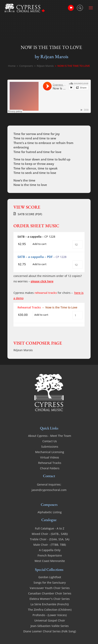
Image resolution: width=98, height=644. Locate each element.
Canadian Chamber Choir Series (50, 593)
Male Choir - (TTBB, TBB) (50, 545)
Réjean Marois (23, 350)
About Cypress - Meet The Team (50, 436)
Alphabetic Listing (50, 512)
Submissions (50, 447)
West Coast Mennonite (50, 561)
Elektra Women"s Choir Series (50, 599)
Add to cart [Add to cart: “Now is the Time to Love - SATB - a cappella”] (39, 244)
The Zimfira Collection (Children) (50, 610)
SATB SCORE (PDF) (30, 214)
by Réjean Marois (52, 56)
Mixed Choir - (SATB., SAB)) (50, 534)
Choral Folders (50, 468)
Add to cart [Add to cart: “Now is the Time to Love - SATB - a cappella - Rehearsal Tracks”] (41, 315)
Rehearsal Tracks (50, 463)
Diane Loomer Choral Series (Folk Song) (50, 631)
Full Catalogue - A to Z (50, 528)
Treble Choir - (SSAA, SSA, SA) (50, 539)
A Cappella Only (50, 550)
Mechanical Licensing (50, 452)
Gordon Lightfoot (50, 577)
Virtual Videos (50, 457)
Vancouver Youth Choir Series (50, 588)
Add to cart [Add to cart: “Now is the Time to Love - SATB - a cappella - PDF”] (39, 264)
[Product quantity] (78, 244)
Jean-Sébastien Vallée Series (50, 626)
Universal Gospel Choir (50, 620)
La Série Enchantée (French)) (50, 604)
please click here (42, 281)
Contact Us (50, 441)
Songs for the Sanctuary (50, 583)
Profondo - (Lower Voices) (50, 615)
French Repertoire (50, 555)
